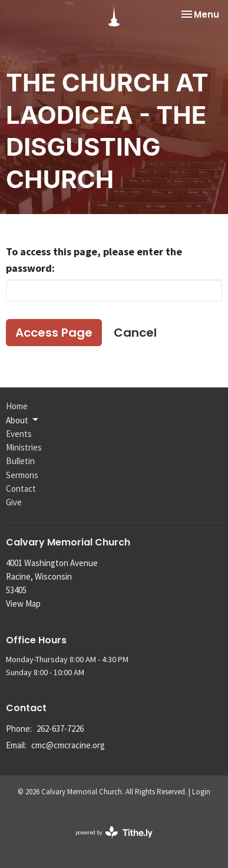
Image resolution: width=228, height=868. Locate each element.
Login (201, 792)
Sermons (22, 475)
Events (19, 434)
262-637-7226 (60, 729)
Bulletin (20, 461)
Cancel (135, 333)
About (23, 420)
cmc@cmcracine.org (68, 745)
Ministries (24, 447)
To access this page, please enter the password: (94, 260)
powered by (114, 832)
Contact (21, 489)
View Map (23, 604)
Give (14, 502)
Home (17, 406)
